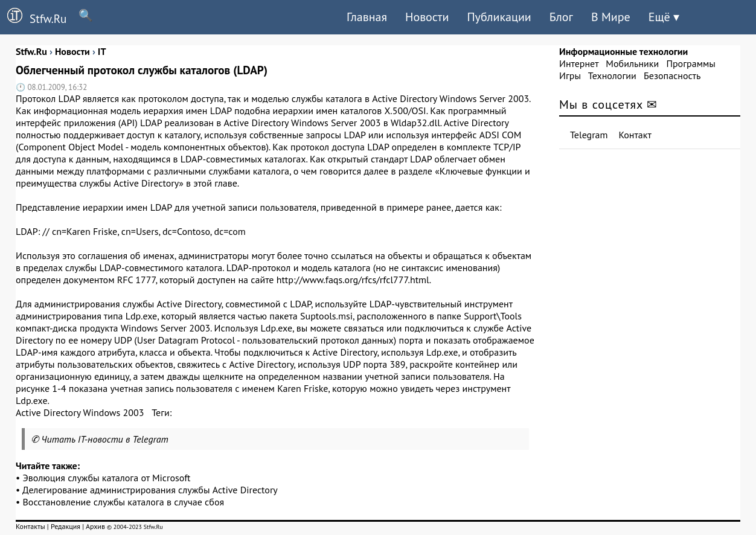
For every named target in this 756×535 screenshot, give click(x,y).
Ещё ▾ (664, 17)
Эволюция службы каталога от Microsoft (107, 478)
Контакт (635, 135)
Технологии (612, 75)
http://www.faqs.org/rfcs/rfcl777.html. (354, 280)
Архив (95, 526)
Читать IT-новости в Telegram (105, 439)
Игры (570, 75)
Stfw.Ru (33, 17)
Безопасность (672, 75)
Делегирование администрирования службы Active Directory (150, 490)
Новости (427, 17)
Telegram (589, 135)
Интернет (579, 63)
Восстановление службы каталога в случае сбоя (124, 502)
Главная (367, 17)
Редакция (66, 526)
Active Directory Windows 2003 (80, 412)
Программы (690, 63)
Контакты (30, 526)
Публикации (499, 17)
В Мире (611, 17)
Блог (561, 17)
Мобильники (632, 63)
